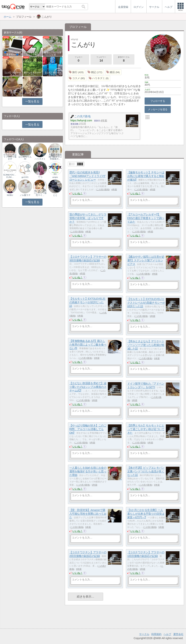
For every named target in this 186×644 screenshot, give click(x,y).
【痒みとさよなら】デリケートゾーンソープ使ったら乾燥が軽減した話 (146, 345)
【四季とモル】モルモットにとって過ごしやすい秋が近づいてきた (146, 429)
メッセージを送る (158, 109)
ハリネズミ (40, 159)
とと (55, 195)
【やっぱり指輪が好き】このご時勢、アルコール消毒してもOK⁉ (88, 429)
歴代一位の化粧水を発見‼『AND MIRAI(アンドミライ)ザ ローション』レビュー (87, 176)
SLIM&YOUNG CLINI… (10, 176)
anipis (55, 177)
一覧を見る (32, 101)
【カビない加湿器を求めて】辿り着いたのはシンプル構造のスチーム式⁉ (88, 387)
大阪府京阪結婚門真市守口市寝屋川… (55, 157)
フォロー (78, 59)
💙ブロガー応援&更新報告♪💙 (13, 54)
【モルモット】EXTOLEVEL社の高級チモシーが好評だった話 (87, 302)
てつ (40, 177)
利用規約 (156, 634)
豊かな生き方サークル (33, 74)
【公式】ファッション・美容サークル (12, 93)
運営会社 (178, 634)
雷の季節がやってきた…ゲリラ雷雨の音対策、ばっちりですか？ (88, 218)
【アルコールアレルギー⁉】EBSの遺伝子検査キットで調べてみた (146, 218)
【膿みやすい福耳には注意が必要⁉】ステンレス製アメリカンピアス (146, 260)
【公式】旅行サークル (53, 74)
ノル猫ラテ (25, 195)
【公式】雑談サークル (12, 74)
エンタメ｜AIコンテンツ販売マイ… (40, 193)
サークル (144, 634)
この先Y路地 (103, 190)
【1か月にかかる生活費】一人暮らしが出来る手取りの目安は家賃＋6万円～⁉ (146, 514)
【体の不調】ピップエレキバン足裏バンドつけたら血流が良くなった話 (146, 471)
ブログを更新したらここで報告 (33, 54)
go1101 (25, 177)
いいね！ (78, 193)
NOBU (10, 195)
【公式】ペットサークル (33, 94)
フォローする (158, 101)
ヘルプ (167, 634)
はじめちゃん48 (25, 158)
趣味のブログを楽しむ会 (53, 54)
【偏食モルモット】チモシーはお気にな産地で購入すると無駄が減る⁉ (146, 176)
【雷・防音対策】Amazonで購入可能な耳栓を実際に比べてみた (88, 514)
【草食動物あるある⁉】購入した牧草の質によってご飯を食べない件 (88, 345)
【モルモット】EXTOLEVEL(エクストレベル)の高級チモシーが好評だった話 (146, 303)
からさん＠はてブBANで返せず (10, 157)
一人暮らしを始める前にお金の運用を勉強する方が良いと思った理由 (88, 471)
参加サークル (124, 59)
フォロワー (101, 59)
